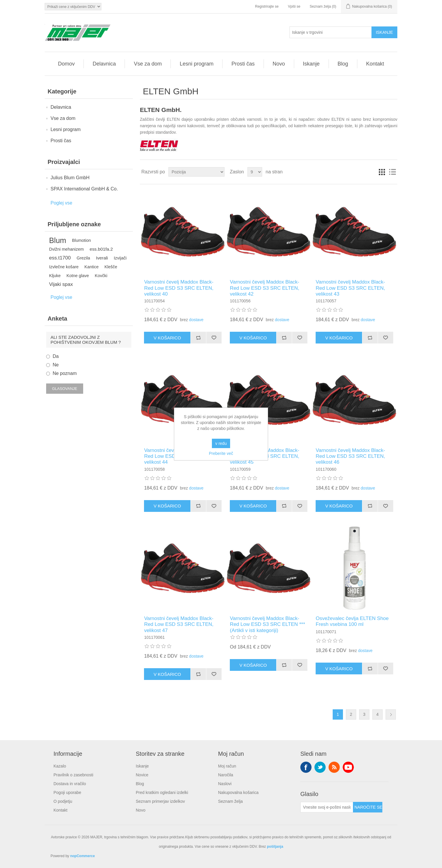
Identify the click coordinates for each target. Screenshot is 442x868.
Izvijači (120, 258)
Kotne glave (78, 276)
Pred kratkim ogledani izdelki (162, 792)
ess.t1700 (60, 258)
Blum (58, 240)
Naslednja (391, 714)
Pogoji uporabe (67, 792)
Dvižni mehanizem (66, 249)
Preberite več (221, 453)
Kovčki (101, 276)
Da (56, 356)
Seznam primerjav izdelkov (160, 801)
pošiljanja (275, 847)
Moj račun (227, 766)
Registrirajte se (267, 6)
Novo (279, 64)
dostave (196, 320)
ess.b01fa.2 (101, 249)
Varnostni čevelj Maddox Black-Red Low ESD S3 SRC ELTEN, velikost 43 (350, 288)
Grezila (83, 258)
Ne (56, 365)
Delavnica (104, 64)
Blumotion (81, 240)
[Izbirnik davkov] (73, 7)
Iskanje (311, 64)
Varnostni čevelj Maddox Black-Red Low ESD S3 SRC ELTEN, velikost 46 (350, 456)
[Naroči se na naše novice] (327, 807)
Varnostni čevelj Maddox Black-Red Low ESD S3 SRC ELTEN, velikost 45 (264, 456)
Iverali (102, 258)
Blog (343, 64)
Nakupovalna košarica (238, 792)
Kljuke (55, 276)
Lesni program (196, 64)
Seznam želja (230, 801)
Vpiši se (294, 6)
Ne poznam (65, 373)
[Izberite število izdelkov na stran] (255, 172)
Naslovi (225, 784)
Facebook (306, 767)
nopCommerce (83, 856)
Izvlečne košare (64, 267)
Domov (66, 64)
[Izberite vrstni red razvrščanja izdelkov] (196, 172)
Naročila (226, 775)
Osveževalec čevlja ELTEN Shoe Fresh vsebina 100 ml (352, 621)
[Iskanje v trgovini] (331, 32)
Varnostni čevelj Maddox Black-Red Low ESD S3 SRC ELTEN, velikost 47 (179, 624)
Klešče (111, 267)
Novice (142, 775)
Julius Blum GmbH (70, 178)
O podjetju (63, 801)
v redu (221, 443)
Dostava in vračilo (70, 784)
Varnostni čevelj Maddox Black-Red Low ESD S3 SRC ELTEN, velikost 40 (179, 288)
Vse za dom (148, 64)
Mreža (382, 172)
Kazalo (60, 766)
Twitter (320, 767)
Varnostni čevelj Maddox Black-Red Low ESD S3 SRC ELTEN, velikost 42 (264, 288)
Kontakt (375, 64)
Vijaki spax (61, 284)
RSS (334, 767)
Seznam (392, 172)
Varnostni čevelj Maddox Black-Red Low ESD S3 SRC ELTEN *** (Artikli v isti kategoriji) (267, 624)
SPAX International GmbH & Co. (84, 189)
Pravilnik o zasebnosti (73, 775)
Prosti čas (243, 64)
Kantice (91, 267)
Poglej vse (61, 203)
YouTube (348, 767)
